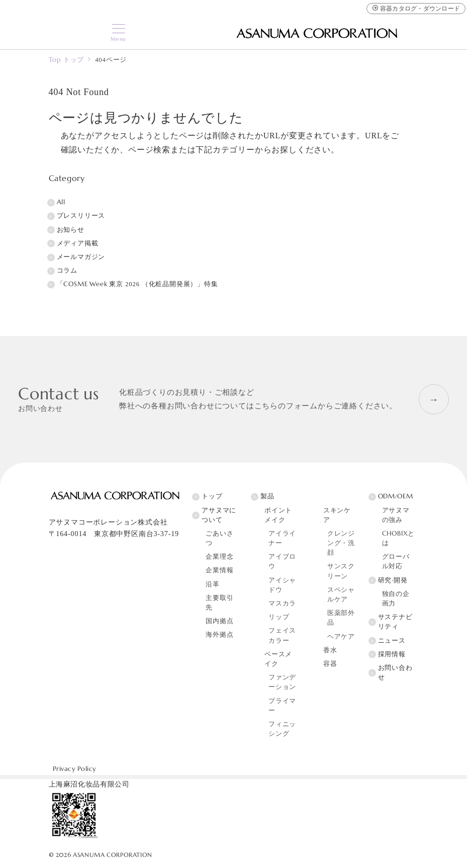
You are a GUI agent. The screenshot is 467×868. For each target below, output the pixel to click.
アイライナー (282, 538)
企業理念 (219, 557)
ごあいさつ (219, 538)
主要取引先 (219, 603)
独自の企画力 (396, 599)
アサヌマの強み (396, 515)
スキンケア (337, 515)
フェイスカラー (282, 635)
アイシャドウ (282, 585)
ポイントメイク (278, 515)
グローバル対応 (396, 561)
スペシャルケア (341, 595)
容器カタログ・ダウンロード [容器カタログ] (416, 9)
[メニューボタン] (118, 33)
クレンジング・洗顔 (341, 543)
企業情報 (219, 570)
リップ (279, 617)
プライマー (282, 706)
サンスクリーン (341, 571)
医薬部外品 (341, 618)
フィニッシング (282, 729)
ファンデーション (282, 682)
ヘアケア (341, 637)
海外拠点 (219, 635)
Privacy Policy (75, 769)
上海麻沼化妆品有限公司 (89, 784)
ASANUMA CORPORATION (113, 855)
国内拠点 (219, 621)
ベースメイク (278, 659)
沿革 (213, 584)
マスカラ (282, 603)
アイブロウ (282, 561)
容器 (330, 664)
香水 (330, 650)
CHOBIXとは (399, 538)
